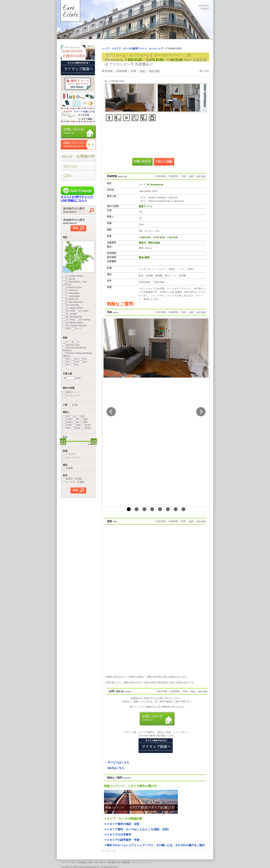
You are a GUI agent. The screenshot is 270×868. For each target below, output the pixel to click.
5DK (67, 428)
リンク (148, 862)
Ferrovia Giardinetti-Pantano (75, 349)
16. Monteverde (72, 317)
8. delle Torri (71, 299)
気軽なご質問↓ (121, 304)
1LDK (67, 419)
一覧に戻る (203, 71)
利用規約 (82, 862)
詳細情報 (122, 71)
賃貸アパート (71, 392)
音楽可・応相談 (72, 479)
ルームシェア (71, 396)
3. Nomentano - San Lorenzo (75, 283)
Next (201, 412)
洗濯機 (68, 468)
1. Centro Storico (73, 276)
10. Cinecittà (71, 305)
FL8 (75, 365)
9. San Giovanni (73, 302)
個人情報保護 (123, 862)
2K (76, 419)
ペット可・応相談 (74, 482)
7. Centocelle (71, 296)
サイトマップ (137, 862)
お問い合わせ (100, 862)
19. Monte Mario (73, 323)
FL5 (75, 362)
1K (73, 416)
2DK (84, 419)
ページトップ (109, 851)
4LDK (86, 425)
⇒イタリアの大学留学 (118, 835)
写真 (133, 71)
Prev (111, 412)
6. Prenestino (71, 293)
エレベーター (72, 458)
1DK (81, 416)
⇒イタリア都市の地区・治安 (122, 824)
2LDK (67, 422)
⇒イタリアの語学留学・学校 (122, 840)
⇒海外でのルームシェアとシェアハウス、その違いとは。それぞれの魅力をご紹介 (155, 845)
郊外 (67, 328)
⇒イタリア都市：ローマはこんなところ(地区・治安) (136, 829)
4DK (77, 425)
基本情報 (107, 71)
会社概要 (112, 862)
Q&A (90, 862)
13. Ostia (82, 311)
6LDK (86, 428)
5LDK (76, 428)
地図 (142, 71)
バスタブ (69, 454)
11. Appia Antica (73, 308)
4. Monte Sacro (72, 287)
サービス (72, 862)
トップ (64, 862)
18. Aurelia (83, 320)
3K (76, 422)
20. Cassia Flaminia (75, 326)
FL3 (83, 359)
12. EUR (69, 311)
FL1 (66, 359)
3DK (84, 422)
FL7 (66, 365)
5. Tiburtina (70, 290)
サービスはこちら (118, 762)
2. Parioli (69, 279)
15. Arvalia (70, 314)
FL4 (66, 362)
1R (66, 416)
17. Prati (69, 320)
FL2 (75, 359)
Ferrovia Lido (71, 345)
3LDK (67, 425)
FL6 (83, 362)
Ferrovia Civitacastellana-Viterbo (77, 354)
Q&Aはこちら (116, 768)
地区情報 (154, 71)
